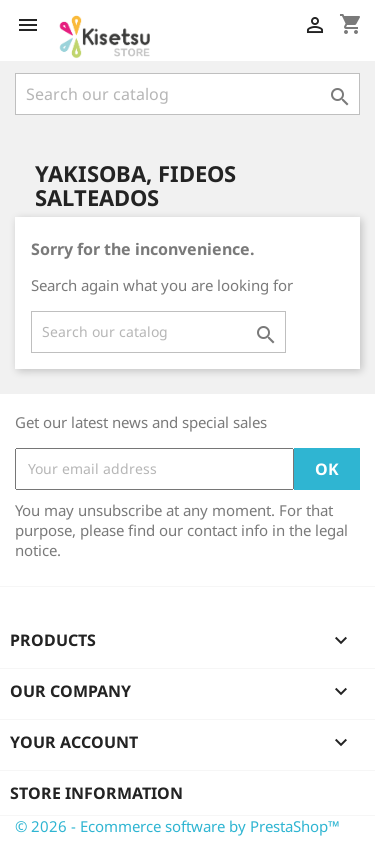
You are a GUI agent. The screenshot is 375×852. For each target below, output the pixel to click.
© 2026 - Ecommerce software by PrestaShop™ (177, 826)
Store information (96, 793)
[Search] (187, 94)
